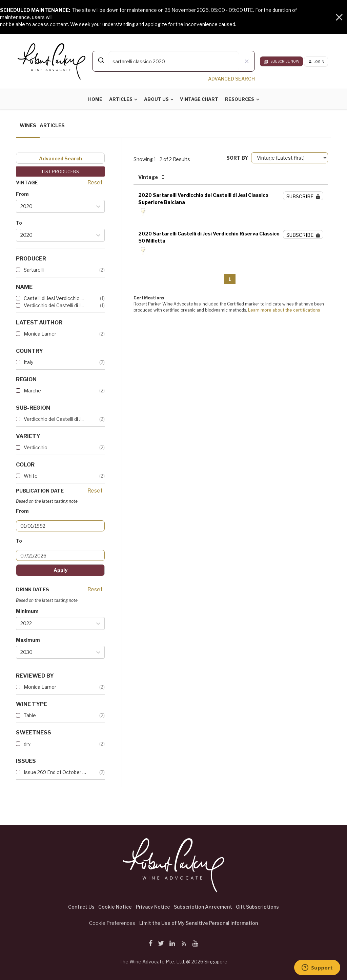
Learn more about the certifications (284, 310)
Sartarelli (34, 270)
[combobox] (173, 61)
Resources (240, 99)
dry (27, 744)
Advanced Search (60, 158)
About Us (156, 99)
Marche (32, 391)
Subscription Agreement (203, 907)
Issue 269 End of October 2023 (55, 772)
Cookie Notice (115, 907)
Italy (28, 362)
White (31, 476)
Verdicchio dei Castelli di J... (54, 305)
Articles (121, 99)
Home (95, 99)
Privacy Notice (153, 907)
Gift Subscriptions (257, 907)
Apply (60, 570)
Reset (95, 183)
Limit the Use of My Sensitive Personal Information (199, 923)
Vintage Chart (199, 99)
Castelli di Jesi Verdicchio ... (54, 298)
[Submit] (100, 60)
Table (30, 715)
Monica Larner (40, 334)
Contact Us (81, 907)
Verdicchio (36, 447)
